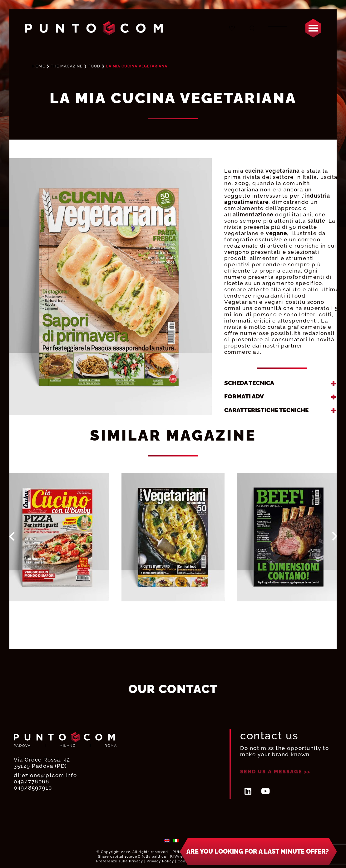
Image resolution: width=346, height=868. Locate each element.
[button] (258, 853)
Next (335, 536)
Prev (12, 536)
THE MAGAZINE (67, 66)
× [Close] (337, 841)
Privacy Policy (160, 861)
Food (94, 66)
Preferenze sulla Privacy (120, 861)
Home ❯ (57, 66)
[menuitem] (167, 840)
